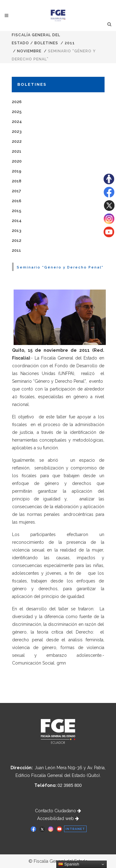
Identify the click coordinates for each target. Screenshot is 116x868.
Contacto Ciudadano (58, 811)
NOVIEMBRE (29, 51)
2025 (17, 112)
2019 (17, 171)
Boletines (46, 43)
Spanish (69, 864)
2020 (17, 161)
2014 (17, 221)
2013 (17, 231)
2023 (17, 131)
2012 (17, 240)
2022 (17, 141)
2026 (17, 102)
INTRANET (75, 829)
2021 (17, 151)
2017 (16, 191)
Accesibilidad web (58, 818)
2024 (17, 122)
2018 (17, 181)
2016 (17, 201)
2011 (70, 43)
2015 (17, 211)
